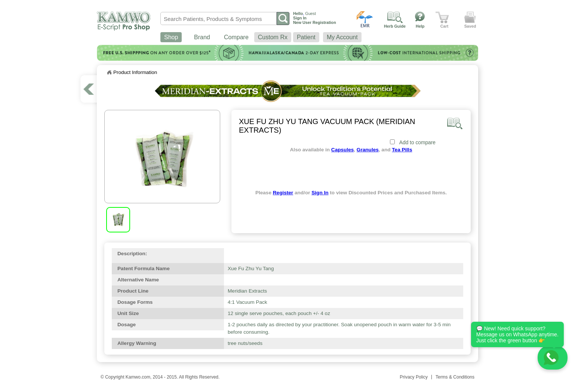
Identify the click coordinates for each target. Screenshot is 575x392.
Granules (368, 150)
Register (283, 193)
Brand (202, 37)
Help (420, 26)
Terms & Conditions (455, 377)
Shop (171, 37)
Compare (236, 37)
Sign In (320, 193)
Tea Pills (402, 150)
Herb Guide (395, 26)
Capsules (342, 150)
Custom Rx (273, 37)
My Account (342, 37)
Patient (306, 37)
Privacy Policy (414, 377)
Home (109, 72)
